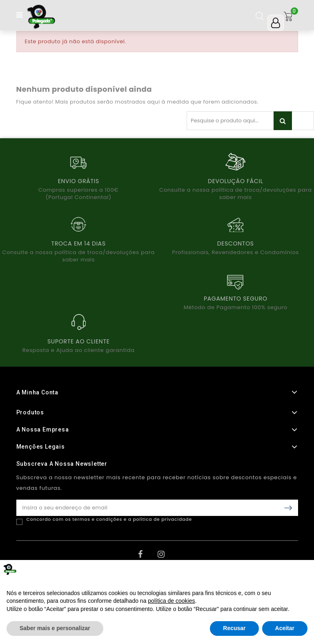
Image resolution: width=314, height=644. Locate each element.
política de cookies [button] (171, 601)
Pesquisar (283, 121)
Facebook (147, 557)
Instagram (167, 557)
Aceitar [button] (285, 628)
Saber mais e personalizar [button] (55, 628)
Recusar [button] (234, 628)
